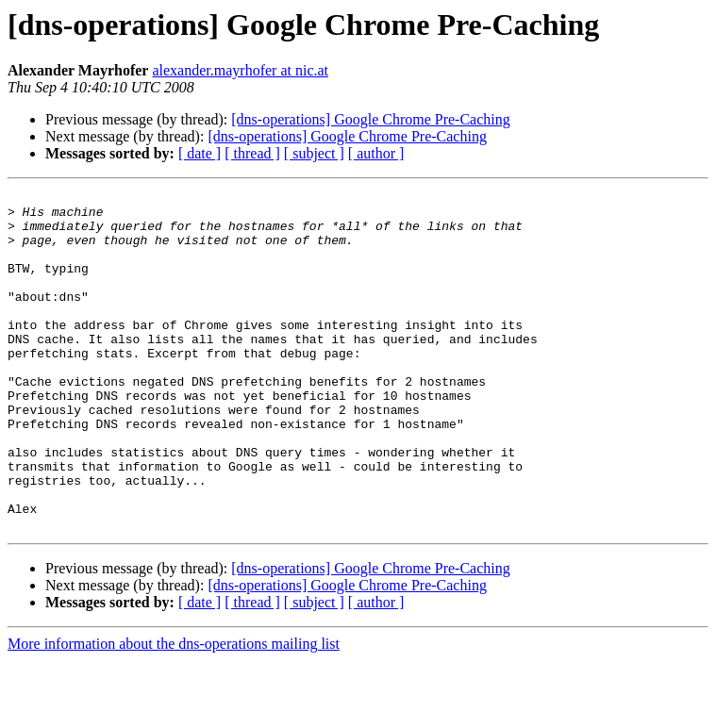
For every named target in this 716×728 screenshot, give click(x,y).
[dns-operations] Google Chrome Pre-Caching (370, 119)
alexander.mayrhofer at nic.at (240, 70)
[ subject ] (314, 153)
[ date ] (200, 153)
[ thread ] (252, 153)
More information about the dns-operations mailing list (174, 711)
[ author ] (376, 153)
